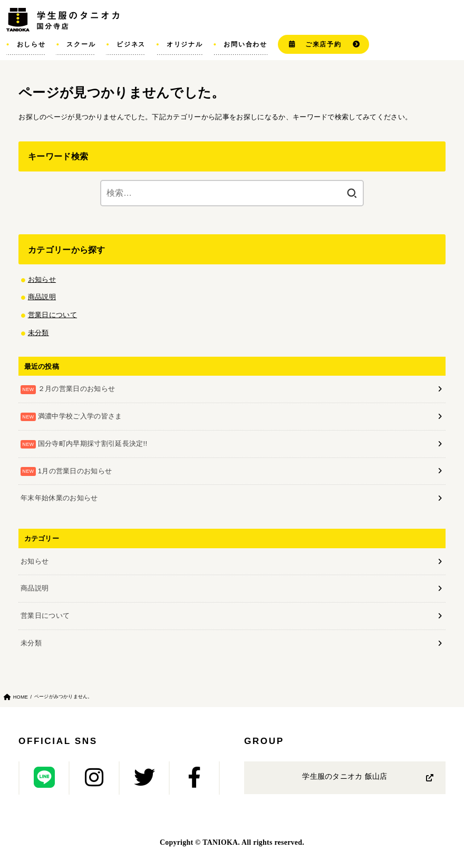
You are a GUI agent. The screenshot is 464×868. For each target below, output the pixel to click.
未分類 (38, 333)
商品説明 (42, 297)
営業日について (52, 315)
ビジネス (131, 44)
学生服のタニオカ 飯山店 (345, 776)
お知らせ (42, 279)
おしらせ (31, 44)
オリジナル (185, 44)
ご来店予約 (323, 44)
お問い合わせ (245, 44)
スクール (81, 44)
